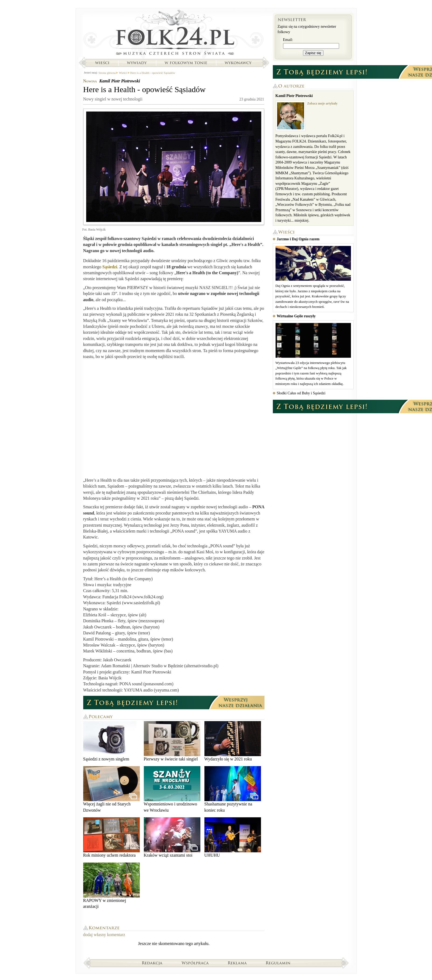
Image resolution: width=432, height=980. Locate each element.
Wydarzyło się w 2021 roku (233, 741)
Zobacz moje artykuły (323, 103)
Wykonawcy (239, 63)
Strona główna (174, 34)
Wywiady (137, 63)
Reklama (237, 963)
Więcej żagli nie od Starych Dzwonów (112, 789)
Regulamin (278, 963)
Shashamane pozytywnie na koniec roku (233, 789)
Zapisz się (313, 53)
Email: (288, 40)
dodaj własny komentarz (104, 935)
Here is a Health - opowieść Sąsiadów (153, 73)
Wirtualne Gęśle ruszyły (296, 316)
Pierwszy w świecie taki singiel (172, 741)
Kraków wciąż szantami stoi (172, 837)
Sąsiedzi (110, 267)
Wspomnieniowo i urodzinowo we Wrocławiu (172, 789)
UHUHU (233, 837)
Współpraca (195, 963)
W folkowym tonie (186, 63)
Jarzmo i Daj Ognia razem (298, 239)
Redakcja (152, 963)
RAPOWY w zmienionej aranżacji (112, 886)
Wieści (102, 63)
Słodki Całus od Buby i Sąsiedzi (301, 393)
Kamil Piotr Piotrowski (120, 81)
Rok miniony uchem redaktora (112, 837)
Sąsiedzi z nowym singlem (112, 741)
